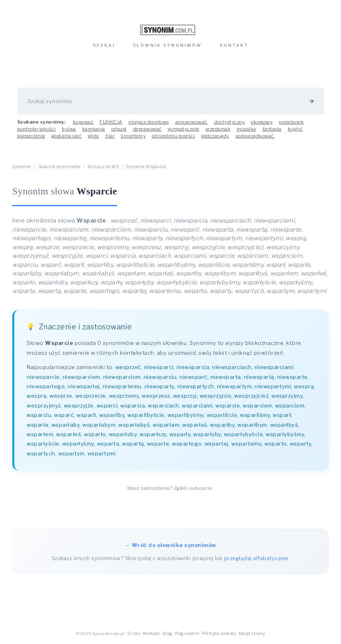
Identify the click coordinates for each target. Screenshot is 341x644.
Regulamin (187, 634)
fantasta (272, 129)
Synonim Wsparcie (146, 167)
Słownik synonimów (60, 167)
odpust (119, 129)
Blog (168, 634)
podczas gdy (215, 136)
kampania (94, 129)
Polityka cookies (219, 634)
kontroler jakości (37, 129)
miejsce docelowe (149, 122)
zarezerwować (192, 122)
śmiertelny (133, 136)
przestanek (291, 122)
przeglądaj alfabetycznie (256, 558)
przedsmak (218, 129)
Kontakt (151, 634)
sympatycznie (184, 129)
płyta (93, 136)
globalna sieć (67, 136)
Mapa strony (252, 634)
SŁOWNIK (167, 45)
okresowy (262, 122)
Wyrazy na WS (103, 167)
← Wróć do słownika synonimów (171, 545)
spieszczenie (31, 136)
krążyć (295, 129)
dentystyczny (229, 122)
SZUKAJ (104, 45)
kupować (83, 122)
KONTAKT (234, 45)
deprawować (147, 129)
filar (110, 136)
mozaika (246, 129)
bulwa (69, 129)
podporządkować (255, 136)
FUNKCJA (111, 122)
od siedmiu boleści (173, 136)
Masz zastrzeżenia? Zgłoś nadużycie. (170, 488)
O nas (134, 634)
